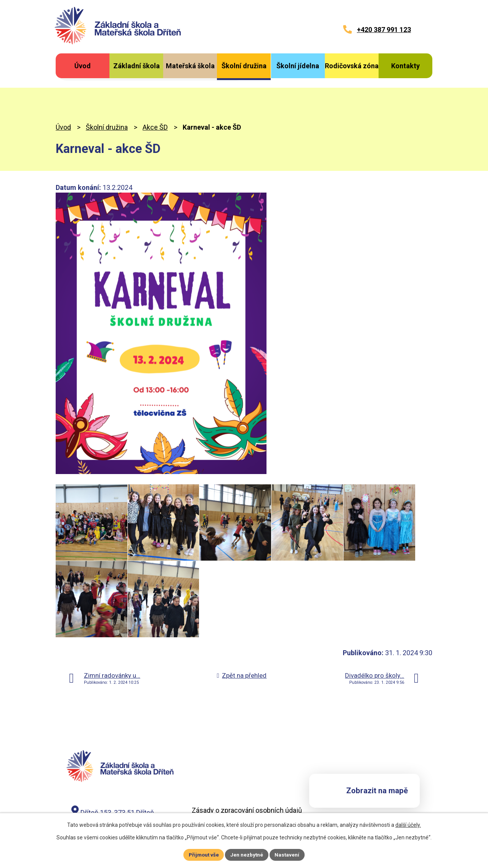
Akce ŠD (155, 93)
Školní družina (107, 93)
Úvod (63, 93)
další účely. (408, 825)
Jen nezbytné (247, 854)
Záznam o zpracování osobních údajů (248, 785)
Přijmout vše (203, 854)
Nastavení (288, 854)
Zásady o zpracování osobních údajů (247, 776)
